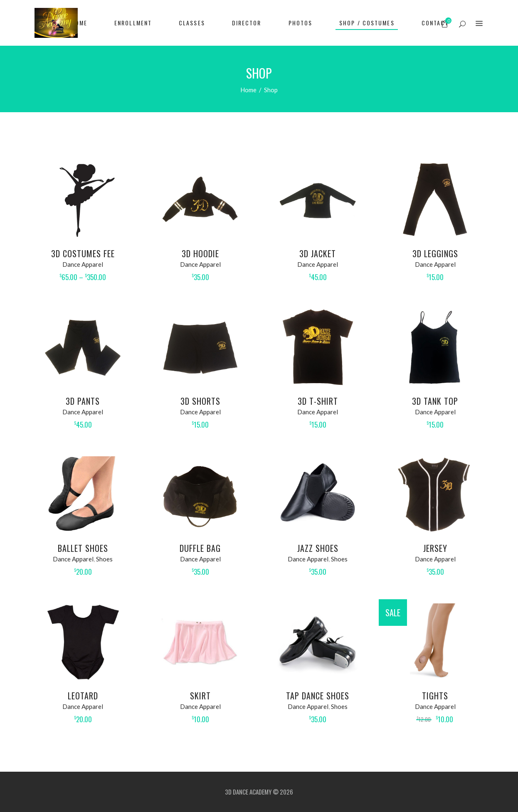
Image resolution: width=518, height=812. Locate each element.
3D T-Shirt (318, 401)
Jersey (435, 548)
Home (248, 90)
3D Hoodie (200, 253)
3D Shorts (200, 401)
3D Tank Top (435, 401)
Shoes (104, 559)
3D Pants (83, 401)
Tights (435, 696)
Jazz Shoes (318, 548)
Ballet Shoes (83, 548)
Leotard (83, 696)
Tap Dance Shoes (318, 696)
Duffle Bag (200, 548)
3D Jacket (318, 253)
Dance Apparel (83, 264)
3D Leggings (435, 253)
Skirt (200, 696)
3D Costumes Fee (83, 253)
